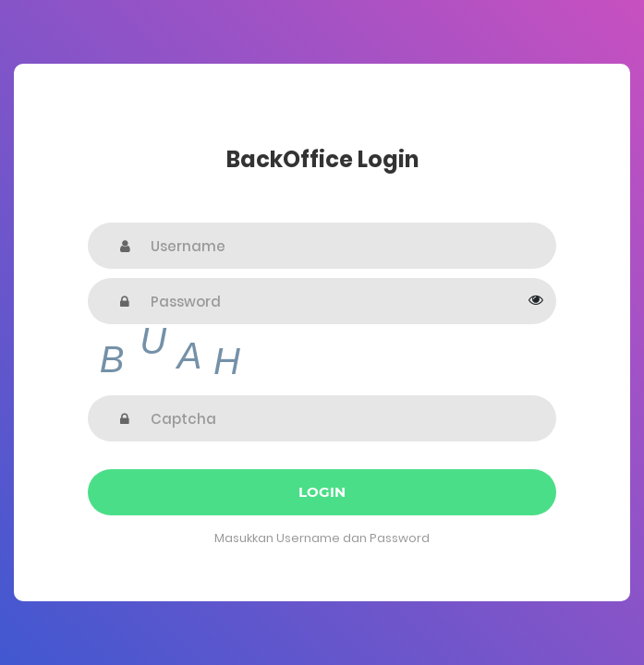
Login (322, 492)
